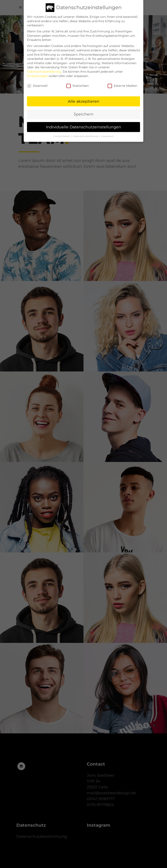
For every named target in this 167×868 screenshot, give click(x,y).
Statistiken (78, 84)
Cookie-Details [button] (62, 134)
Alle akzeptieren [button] (84, 100)
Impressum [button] (107, 134)
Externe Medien (122, 84)
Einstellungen (37, 74)
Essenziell (37, 84)
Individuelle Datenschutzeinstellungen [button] (83, 125)
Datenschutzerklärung (44, 70)
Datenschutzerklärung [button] (86, 134)
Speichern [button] (84, 112)
